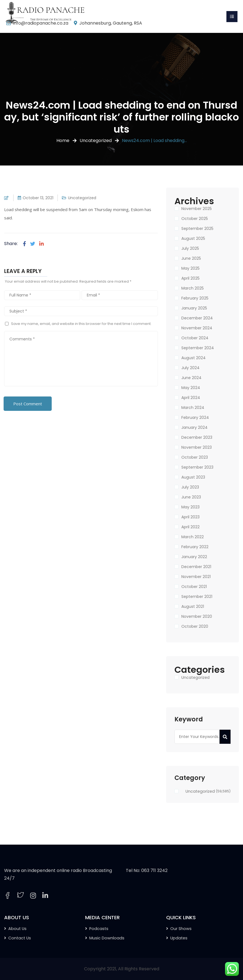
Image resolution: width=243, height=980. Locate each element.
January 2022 (194, 557)
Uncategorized (96, 140)
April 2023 (190, 517)
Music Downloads (107, 938)
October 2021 (194, 587)
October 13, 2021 (38, 198)
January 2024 (194, 427)
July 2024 (190, 368)
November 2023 (197, 447)
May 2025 (190, 268)
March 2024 (193, 408)
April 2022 (190, 527)
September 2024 (198, 348)
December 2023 (197, 437)
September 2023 (197, 467)
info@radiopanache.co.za (41, 23)
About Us (17, 929)
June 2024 (191, 378)
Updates (179, 938)
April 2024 (191, 398)
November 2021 (196, 577)
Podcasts (99, 929)
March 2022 (193, 537)
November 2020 (197, 616)
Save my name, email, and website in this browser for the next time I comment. (81, 324)
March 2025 (193, 288)
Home (63, 140)
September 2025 (197, 228)
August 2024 (194, 358)
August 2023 (193, 477)
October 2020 (195, 626)
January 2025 (194, 308)
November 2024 (197, 328)
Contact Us (20, 938)
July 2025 (190, 248)
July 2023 (190, 487)
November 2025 (197, 209)
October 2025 (195, 219)
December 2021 (196, 567)
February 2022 (195, 547)
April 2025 (190, 278)
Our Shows (181, 929)
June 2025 (191, 258)
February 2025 (195, 298)
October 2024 (195, 338)
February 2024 (195, 417)
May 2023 (190, 507)
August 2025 (193, 238)
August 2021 (193, 606)
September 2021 (197, 597)
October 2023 (195, 457)
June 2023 (191, 497)
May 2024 (191, 388)
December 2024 (197, 318)
